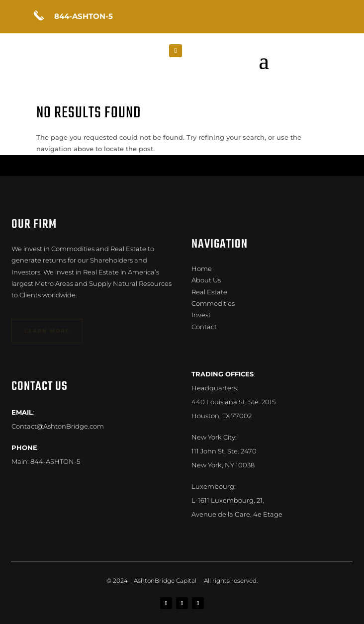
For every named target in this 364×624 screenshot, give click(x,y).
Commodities (213, 303)
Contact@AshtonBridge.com (58, 426)
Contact (204, 327)
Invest (201, 315)
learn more (47, 331)
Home (202, 268)
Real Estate (209, 292)
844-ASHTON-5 (55, 461)
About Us (206, 280)
